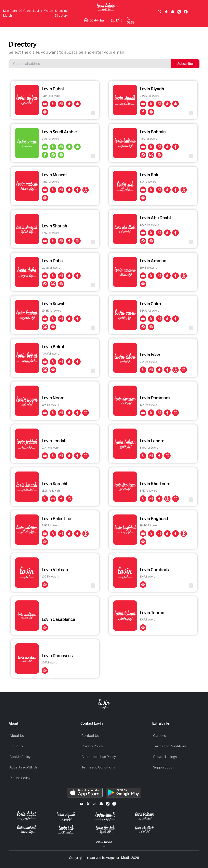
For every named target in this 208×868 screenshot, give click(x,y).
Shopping (61, 11)
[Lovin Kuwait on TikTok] (69, 319)
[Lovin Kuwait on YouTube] (45, 319)
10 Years (25, 11)
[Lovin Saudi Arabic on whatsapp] (53, 155)
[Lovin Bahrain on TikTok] (167, 147)
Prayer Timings (165, 757)
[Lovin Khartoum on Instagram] (151, 499)
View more (104, 844)
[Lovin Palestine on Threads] (86, 534)
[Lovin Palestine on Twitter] (53, 534)
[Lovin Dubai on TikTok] (69, 104)
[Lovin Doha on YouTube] (45, 276)
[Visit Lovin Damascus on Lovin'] (45, 671)
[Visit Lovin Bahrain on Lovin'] (159, 155)
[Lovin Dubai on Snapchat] (77, 104)
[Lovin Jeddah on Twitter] (53, 456)
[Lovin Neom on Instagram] (61, 413)
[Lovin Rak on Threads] (184, 190)
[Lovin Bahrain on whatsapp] (143, 155)
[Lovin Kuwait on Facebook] (77, 319)
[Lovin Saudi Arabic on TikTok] (69, 147)
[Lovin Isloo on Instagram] (151, 370)
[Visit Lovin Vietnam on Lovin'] (45, 585)
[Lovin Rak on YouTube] (143, 190)
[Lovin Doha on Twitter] (53, 276)
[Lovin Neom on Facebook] (77, 413)
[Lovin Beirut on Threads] (45, 370)
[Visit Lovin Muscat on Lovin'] (45, 198)
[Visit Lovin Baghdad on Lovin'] (143, 542)
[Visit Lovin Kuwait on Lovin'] (53, 327)
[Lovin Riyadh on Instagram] (159, 104)
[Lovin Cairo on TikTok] (167, 319)
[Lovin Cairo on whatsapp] (143, 327)
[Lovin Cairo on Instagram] (159, 319)
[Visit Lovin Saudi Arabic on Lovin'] (61, 155)
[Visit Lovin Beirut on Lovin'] (53, 370)
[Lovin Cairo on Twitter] (151, 319)
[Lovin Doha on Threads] (53, 284)
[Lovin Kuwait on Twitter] (53, 319)
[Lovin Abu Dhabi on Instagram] (159, 233)
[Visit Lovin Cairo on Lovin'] (151, 327)
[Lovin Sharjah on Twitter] (53, 241)
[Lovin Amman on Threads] (184, 276)
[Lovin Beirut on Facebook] (77, 362)
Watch (49, 11)
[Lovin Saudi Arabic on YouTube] (45, 147)
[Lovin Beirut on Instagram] (61, 362)
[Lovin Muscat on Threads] (86, 190)
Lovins (37, 11)
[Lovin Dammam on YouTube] (143, 413)
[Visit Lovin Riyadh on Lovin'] (151, 112)
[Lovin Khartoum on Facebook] (159, 499)
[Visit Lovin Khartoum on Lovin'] (175, 499)
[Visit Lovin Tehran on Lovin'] (143, 628)
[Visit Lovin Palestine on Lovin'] (45, 542)
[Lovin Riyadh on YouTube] (143, 104)
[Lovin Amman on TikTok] (167, 276)
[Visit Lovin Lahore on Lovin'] (167, 456)
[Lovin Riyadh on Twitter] (151, 104)
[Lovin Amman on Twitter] (151, 276)
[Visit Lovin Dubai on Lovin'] (45, 112)
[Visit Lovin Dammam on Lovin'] (175, 413)
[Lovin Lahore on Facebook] (159, 456)
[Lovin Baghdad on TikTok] (167, 534)
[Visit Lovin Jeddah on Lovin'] (86, 456)
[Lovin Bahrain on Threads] (151, 155)
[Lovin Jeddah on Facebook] (77, 456)
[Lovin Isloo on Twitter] (143, 370)
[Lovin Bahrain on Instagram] (159, 147)
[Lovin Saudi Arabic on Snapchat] (77, 147)
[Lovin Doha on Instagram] (61, 276)
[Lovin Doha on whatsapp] (45, 284)
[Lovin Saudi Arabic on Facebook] (45, 155)
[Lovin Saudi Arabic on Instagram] (61, 147)
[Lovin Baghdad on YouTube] (143, 534)
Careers (159, 736)
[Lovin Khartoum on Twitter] (143, 499)
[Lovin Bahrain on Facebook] (175, 147)
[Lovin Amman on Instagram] (159, 276)
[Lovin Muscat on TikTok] (69, 190)
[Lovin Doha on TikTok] (69, 276)
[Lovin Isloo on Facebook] (167, 370)
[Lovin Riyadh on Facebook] (143, 112)
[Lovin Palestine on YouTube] (45, 534)
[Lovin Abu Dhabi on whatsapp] (143, 241)
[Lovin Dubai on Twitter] (53, 104)
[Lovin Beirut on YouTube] (45, 362)
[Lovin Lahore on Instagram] (151, 456)
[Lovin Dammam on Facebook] (167, 413)
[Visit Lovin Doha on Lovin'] (61, 284)
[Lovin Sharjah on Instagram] (61, 241)
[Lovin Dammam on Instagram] (159, 413)
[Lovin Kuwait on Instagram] (61, 319)
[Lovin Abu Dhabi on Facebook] (175, 233)
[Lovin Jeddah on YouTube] (45, 456)
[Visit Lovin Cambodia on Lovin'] (143, 585)
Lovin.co (16, 746)
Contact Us (90, 736)
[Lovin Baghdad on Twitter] (151, 534)
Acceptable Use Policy (99, 757)
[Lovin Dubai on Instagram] (61, 104)
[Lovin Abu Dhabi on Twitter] (151, 233)
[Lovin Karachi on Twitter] (45, 499)
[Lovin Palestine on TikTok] (69, 534)
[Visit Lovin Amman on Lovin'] (143, 284)
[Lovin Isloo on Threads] (175, 370)
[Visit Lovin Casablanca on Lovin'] (45, 628)
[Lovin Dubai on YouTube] (45, 104)
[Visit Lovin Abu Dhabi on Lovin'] (151, 241)
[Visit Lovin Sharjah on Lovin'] (77, 241)
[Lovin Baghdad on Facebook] (175, 534)
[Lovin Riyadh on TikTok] (167, 104)
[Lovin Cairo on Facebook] (175, 319)
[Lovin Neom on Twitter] (53, 413)
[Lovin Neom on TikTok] (69, 413)
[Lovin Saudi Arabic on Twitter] (53, 147)
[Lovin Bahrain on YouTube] (143, 147)
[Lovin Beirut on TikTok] (69, 362)
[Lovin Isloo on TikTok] (159, 370)
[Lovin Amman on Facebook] (175, 276)
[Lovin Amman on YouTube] (143, 276)
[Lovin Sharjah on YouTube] (45, 241)
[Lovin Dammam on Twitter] (151, 413)
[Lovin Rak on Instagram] (159, 190)
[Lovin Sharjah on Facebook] (69, 241)
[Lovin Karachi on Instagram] (53, 499)
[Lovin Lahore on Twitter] (143, 456)
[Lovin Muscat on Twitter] (53, 190)
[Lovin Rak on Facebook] (175, 190)
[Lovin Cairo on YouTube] (143, 319)
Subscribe (185, 64)
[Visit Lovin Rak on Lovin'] (143, 198)
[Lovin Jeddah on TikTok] (69, 456)
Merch (7, 16)
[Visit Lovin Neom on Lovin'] (86, 413)
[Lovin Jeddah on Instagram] (61, 456)
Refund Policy (20, 778)
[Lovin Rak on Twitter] (151, 190)
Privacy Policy (92, 746)
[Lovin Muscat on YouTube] (45, 190)
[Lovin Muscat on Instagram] (61, 190)
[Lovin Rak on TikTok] (167, 190)
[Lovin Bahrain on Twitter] (151, 147)
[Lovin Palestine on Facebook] (77, 534)
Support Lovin (164, 767)
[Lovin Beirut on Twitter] (53, 362)
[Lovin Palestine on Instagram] (61, 534)
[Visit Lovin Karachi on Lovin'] (69, 499)
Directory (61, 16)
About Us (17, 736)
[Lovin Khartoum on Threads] (167, 499)
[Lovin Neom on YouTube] (45, 413)
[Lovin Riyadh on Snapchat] (175, 104)
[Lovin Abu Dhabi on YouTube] (143, 233)
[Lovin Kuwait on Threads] (45, 327)
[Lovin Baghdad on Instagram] (159, 534)
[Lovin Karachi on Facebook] (61, 499)
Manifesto (10, 11)
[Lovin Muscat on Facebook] (77, 190)
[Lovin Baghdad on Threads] (184, 534)
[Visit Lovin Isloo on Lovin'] (184, 370)
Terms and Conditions (98, 767)
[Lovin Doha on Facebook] (77, 276)
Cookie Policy (20, 757)
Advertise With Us (24, 767)
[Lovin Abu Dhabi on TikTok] (167, 233)
